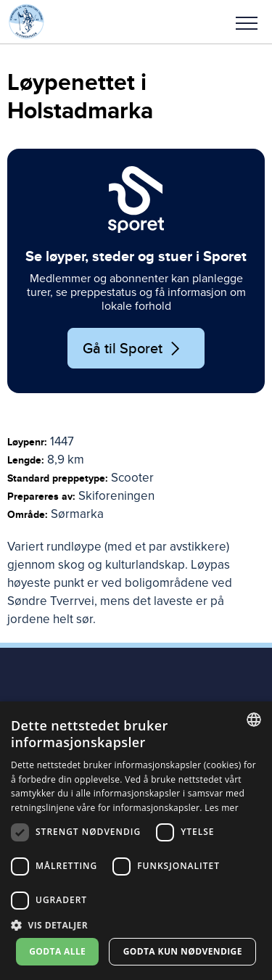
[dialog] (136, 841)
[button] (247, 22)
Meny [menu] (247, 23)
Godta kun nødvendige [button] (183, 951)
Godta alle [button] (57, 951)
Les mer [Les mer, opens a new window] (222, 808)
